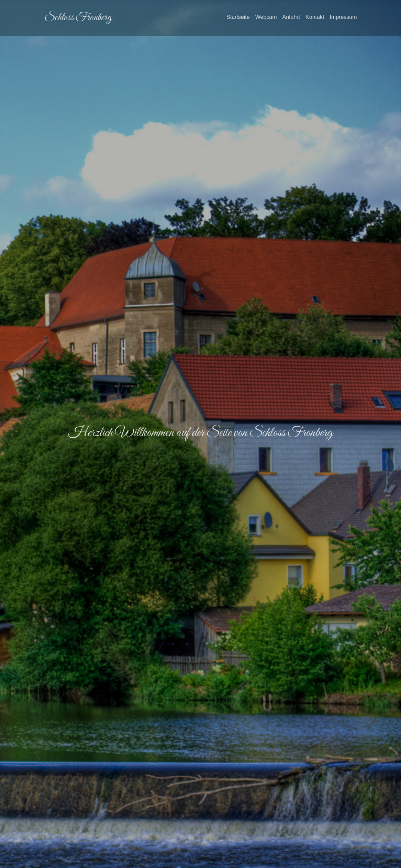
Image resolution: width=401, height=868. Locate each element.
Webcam (266, 17)
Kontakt (315, 17)
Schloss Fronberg (78, 18)
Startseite (238, 16)
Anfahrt (291, 17)
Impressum (343, 17)
